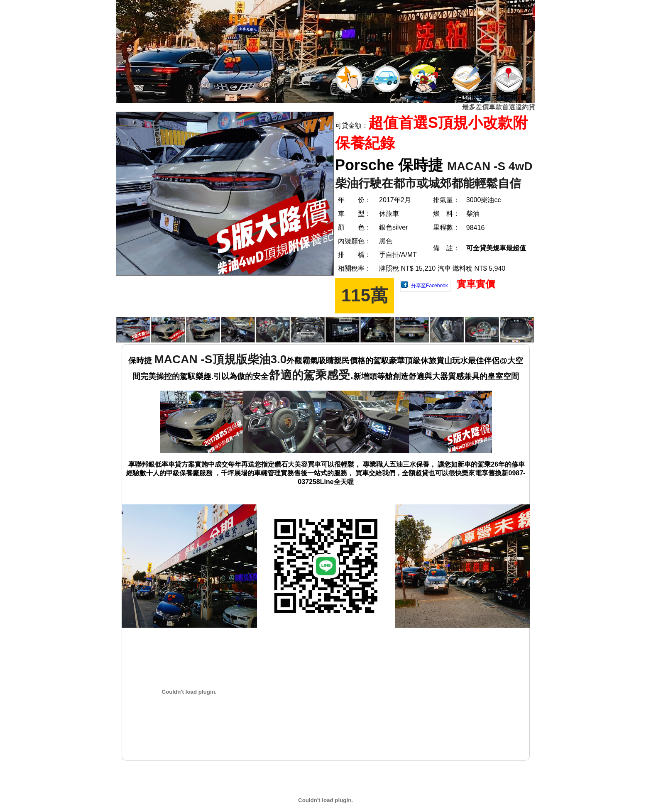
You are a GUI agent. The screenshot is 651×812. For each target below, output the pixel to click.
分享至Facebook (430, 286)
